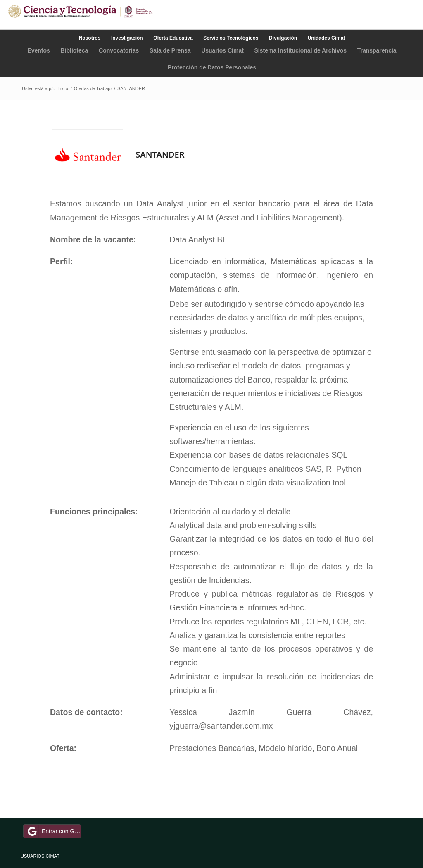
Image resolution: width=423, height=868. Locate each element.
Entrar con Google (53, 831)
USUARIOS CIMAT (40, 856)
